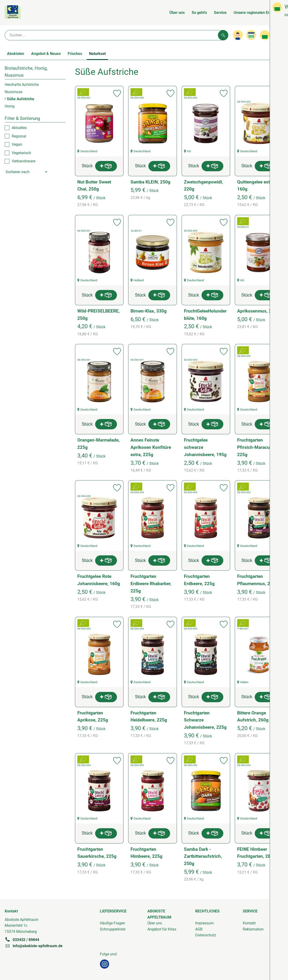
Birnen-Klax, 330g (149, 311)
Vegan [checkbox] (17, 144)
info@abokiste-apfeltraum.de (34, 946)
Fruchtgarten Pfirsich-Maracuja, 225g (256, 447)
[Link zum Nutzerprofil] (238, 35)
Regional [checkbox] (19, 136)
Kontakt (249, 923)
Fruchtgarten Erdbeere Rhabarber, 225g (151, 583)
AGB (199, 929)
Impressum (204, 923)
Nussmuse (13, 92)
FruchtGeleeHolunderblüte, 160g (205, 315)
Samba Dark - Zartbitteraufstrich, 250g (203, 856)
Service (220, 13)
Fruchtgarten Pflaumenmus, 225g (257, 580)
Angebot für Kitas (162, 929)
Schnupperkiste (113, 929)
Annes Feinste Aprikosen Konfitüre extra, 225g (151, 447)
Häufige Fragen (112, 923)
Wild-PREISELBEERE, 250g (99, 315)
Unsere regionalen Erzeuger (257, 13)
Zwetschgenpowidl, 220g (204, 186)
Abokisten (16, 54)
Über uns (177, 13)
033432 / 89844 (22, 940)
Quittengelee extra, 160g (256, 186)
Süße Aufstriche (19, 99)
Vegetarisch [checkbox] (21, 153)
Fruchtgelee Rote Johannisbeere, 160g (99, 580)
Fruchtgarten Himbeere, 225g (146, 853)
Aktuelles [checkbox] (19, 128)
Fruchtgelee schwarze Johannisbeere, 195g (205, 447)
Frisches (75, 54)
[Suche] (116, 35)
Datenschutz (206, 935)
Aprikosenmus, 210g (258, 311)
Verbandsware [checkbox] (24, 161)
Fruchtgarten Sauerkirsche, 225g (97, 853)
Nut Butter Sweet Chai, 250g (94, 186)
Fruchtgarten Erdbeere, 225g (199, 580)
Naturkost (97, 54)
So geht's (199, 13)
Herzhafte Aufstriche (22, 85)
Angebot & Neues (46, 54)
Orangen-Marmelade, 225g (99, 444)
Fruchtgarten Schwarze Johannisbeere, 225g (205, 720)
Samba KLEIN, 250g (150, 182)
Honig (10, 106)
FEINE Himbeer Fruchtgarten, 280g (256, 853)
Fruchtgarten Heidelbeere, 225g (149, 717)
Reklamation (253, 929)
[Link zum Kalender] (251, 35)
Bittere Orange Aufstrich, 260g (253, 717)
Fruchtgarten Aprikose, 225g (93, 717)
